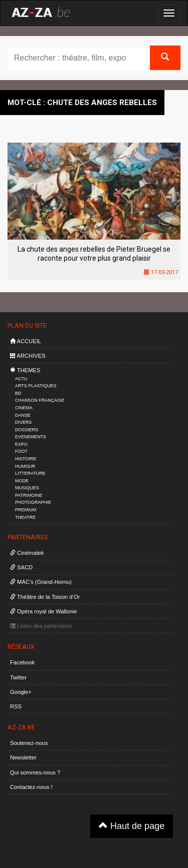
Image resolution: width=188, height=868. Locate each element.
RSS (16, 706)
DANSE (23, 415)
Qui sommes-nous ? (35, 772)
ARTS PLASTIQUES (36, 386)
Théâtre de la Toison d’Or (45, 597)
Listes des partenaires (41, 626)
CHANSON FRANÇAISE (40, 400)
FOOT (21, 451)
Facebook (22, 662)
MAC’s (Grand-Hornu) (41, 582)
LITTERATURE (30, 473)
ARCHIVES (28, 356)
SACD (21, 567)
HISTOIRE (26, 459)
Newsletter (23, 757)
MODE (22, 481)
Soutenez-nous (29, 743)
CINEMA (24, 408)
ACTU (21, 379)
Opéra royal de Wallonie (44, 611)
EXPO (21, 444)
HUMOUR (25, 466)
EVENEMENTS (31, 437)
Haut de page (132, 826)
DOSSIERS (27, 430)
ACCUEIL (26, 341)
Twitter (18, 677)
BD (18, 393)
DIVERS (23, 422)
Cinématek (27, 553)
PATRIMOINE (29, 495)
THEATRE (25, 517)
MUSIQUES (27, 488)
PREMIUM (26, 510)
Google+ (21, 692)
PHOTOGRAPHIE (33, 502)
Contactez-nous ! (31, 787)
